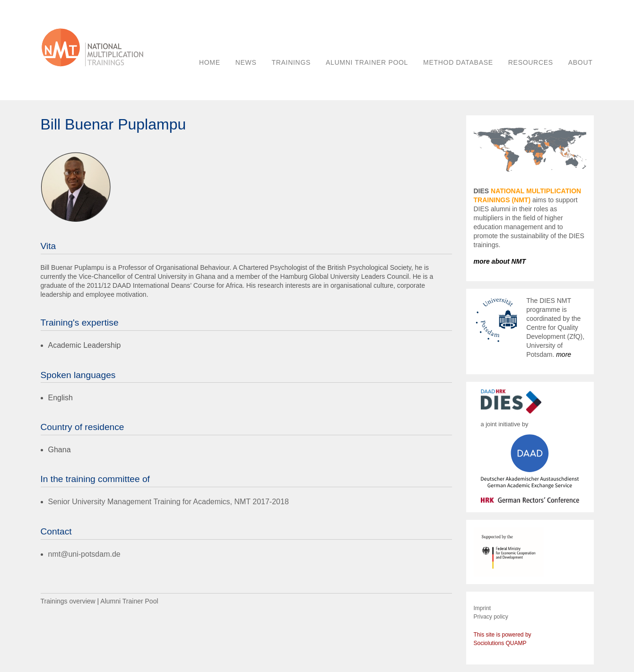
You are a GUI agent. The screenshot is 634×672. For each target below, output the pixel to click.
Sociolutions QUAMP (500, 643)
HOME (210, 62)
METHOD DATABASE (458, 62)
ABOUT (581, 62)
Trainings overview (68, 601)
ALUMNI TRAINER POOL (367, 62)
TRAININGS (291, 62)
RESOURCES (531, 62)
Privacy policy (491, 617)
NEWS (246, 62)
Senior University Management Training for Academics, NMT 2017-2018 (169, 502)
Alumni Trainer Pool (129, 601)
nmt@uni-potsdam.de (84, 554)
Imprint (482, 608)
